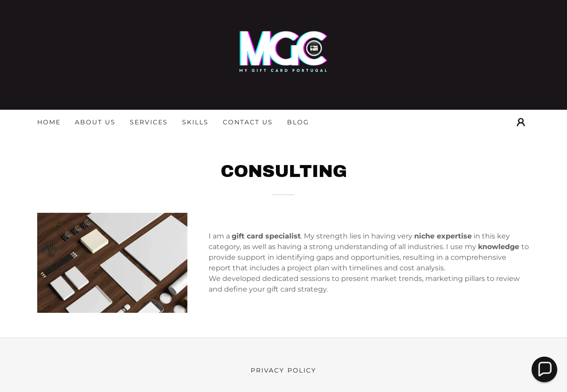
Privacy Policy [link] (283, 370)
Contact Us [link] (248, 122)
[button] (521, 122)
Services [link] (149, 122)
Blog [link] (298, 122)
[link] (283, 54)
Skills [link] (195, 122)
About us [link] (95, 122)
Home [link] (49, 122)
